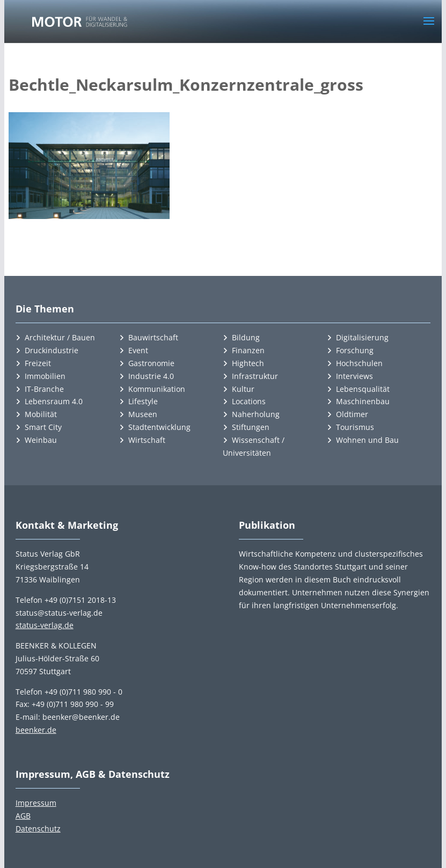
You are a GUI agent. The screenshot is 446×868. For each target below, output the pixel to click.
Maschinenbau (363, 401)
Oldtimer (352, 414)
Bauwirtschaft (153, 337)
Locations (249, 401)
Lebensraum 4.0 (54, 401)
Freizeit (38, 363)
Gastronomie (151, 363)
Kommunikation (157, 389)
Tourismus (355, 427)
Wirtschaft (147, 440)
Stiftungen (251, 427)
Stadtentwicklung (159, 427)
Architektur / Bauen (60, 337)
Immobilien (45, 376)
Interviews (354, 376)
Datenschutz (38, 829)
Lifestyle (143, 401)
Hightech (248, 363)
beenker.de (36, 730)
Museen (143, 414)
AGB (23, 816)
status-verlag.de (45, 625)
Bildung (246, 337)
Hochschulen (359, 363)
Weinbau (41, 440)
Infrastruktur (255, 376)
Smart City (43, 427)
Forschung (355, 350)
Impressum (36, 803)
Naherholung (256, 414)
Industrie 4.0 (151, 376)
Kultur (243, 389)
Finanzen (248, 350)
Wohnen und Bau (367, 440)
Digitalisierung (362, 337)
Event (138, 350)
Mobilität (41, 414)
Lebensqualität (363, 389)
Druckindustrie (52, 350)
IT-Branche (44, 389)
